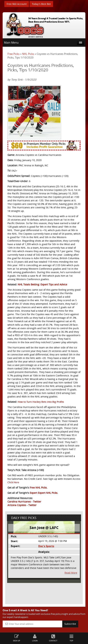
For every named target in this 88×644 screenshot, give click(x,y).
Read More (71, 573)
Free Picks (13, 54)
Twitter (37, 502)
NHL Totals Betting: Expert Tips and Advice (42, 284)
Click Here (13, 482)
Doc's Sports (46, 546)
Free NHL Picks (38, 488)
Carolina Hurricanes (19, 502)
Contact (53, 638)
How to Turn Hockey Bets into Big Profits (41, 402)
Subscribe (70, 624)
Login (35, 638)
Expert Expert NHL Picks (44, 493)
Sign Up (17, 638)
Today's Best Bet (41, 4)
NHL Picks (28, 54)
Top (71, 638)
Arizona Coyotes (17, 505)
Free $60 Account (17, 4)
